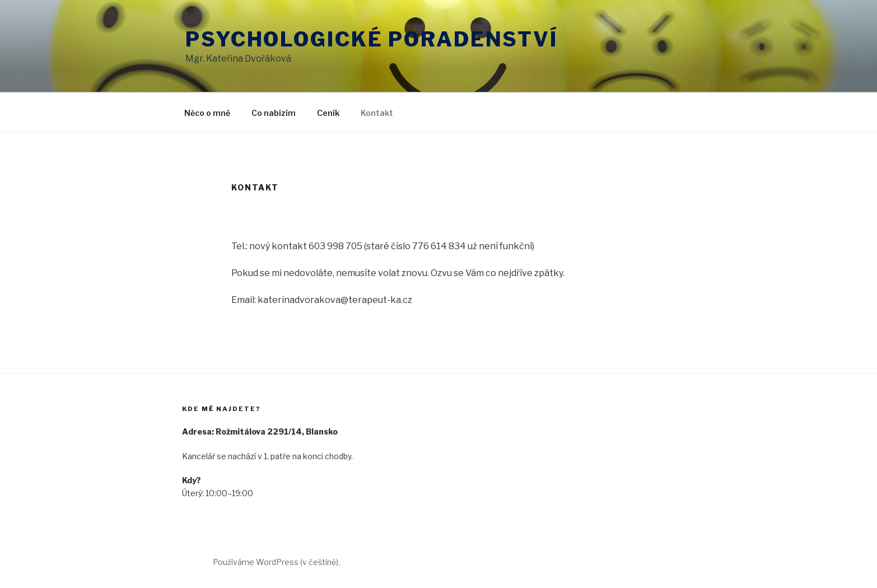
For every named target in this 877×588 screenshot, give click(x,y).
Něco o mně (207, 113)
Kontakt (377, 113)
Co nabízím (274, 113)
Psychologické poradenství (372, 39)
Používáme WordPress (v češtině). (276, 562)
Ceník (328, 113)
